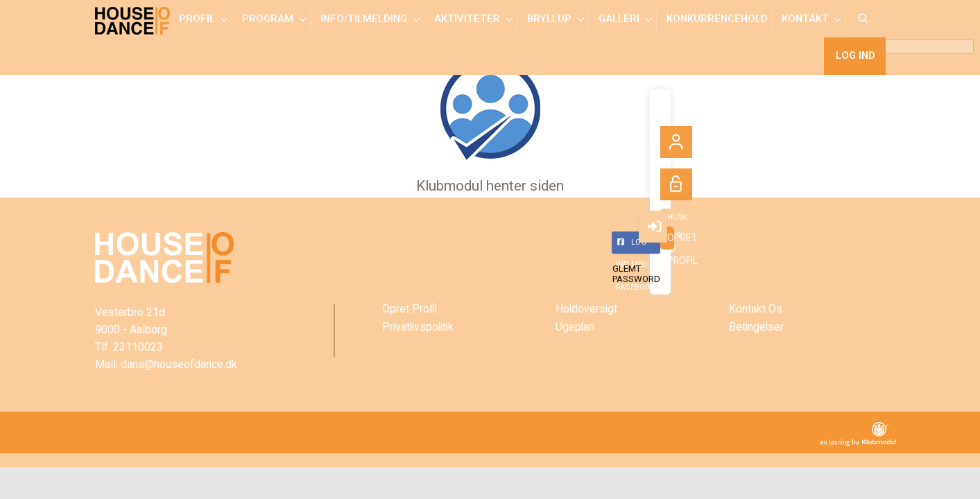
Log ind (854, 62)
